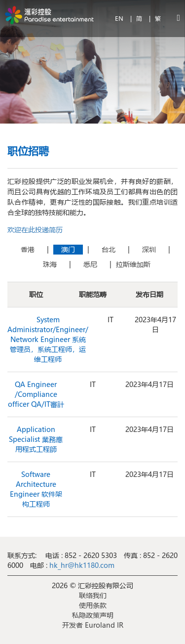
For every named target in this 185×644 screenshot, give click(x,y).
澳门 (68, 249)
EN (120, 18)
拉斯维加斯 (133, 264)
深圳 (149, 249)
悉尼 (90, 264)
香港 (28, 249)
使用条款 (93, 605)
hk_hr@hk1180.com (81, 565)
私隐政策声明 (93, 615)
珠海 (50, 264)
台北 (109, 249)
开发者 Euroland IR (93, 625)
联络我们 (93, 595)
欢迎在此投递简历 (35, 230)
